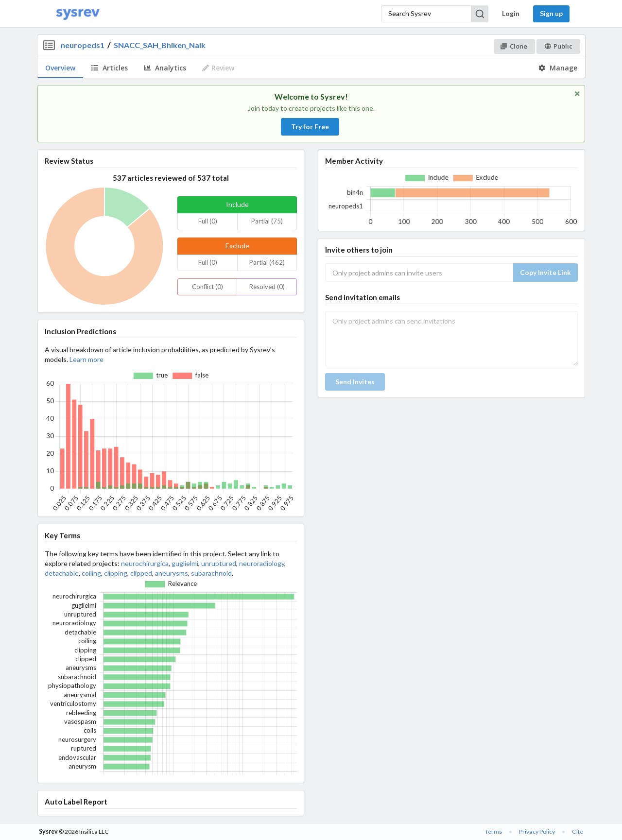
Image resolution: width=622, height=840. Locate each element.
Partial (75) (267, 221)
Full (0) (208, 221)
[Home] (78, 14)
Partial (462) (267, 262)
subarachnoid (211, 573)
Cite (578, 831)
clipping (116, 573)
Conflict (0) (207, 287)
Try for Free (310, 127)
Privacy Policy (537, 831)
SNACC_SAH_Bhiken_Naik (160, 45)
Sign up (551, 13)
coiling (91, 573)
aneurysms (172, 573)
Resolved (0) (267, 287)
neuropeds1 (83, 45)
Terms (493, 831)
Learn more (86, 359)
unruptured (219, 563)
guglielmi (185, 563)
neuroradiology (262, 563)
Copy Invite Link (545, 272)
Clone (514, 46)
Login (511, 13)
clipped (141, 573)
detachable (62, 573)
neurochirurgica (145, 563)
